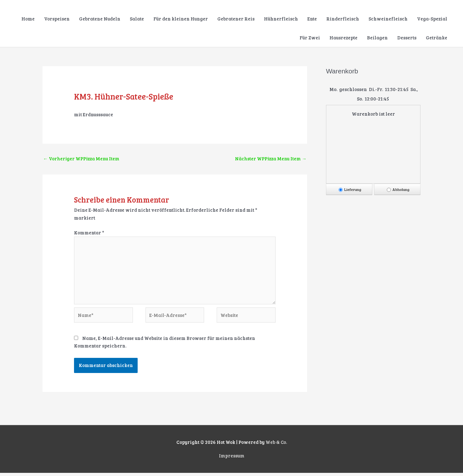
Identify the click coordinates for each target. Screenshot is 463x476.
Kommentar (89, 233)
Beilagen (377, 38)
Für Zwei (310, 38)
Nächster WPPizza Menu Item (271, 159)
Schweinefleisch (388, 19)
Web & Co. (276, 445)
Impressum (232, 459)
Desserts (407, 38)
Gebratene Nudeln (100, 19)
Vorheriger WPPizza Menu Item (82, 159)
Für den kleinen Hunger (181, 19)
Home (28, 19)
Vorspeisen (57, 19)
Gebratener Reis (236, 19)
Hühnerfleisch (281, 19)
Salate (137, 19)
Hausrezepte (343, 38)
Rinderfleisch (343, 19)
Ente (312, 19)
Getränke (437, 38)
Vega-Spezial (432, 19)
